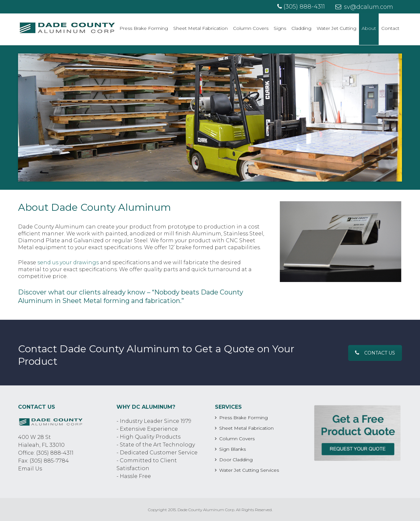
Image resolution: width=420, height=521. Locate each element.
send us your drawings (68, 262)
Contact (390, 28)
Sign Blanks (232, 449)
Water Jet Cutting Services (249, 470)
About (369, 28)
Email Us (30, 469)
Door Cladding (236, 460)
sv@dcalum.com (364, 7)
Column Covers (251, 28)
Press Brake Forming (144, 28)
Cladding (301, 28)
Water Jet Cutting (336, 28)
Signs (280, 28)
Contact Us (375, 353)
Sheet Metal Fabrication (200, 28)
